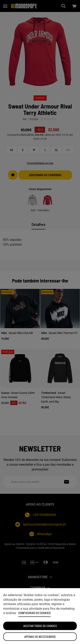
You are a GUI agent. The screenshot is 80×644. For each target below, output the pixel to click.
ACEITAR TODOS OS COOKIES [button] (40, 626)
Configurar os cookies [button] (34, 613)
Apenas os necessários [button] (40, 637)
